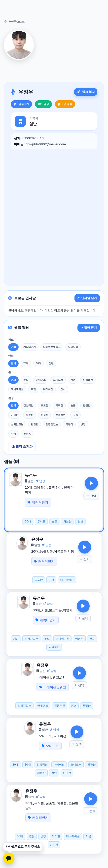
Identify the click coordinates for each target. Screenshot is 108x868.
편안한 (35, 424)
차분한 (30, 415)
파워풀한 (88, 380)
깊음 (75, 415)
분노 (26, 380)
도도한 (44, 405)
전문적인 (61, 415)
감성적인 (28, 405)
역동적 (69, 424)
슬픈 (73, 405)
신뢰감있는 (17, 424)
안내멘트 (41, 380)
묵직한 (59, 405)
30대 (39, 363)
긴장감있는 (52, 424)
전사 (63, 389)
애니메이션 (17, 389)
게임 (33, 389)
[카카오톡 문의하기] (9, 858)
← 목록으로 (14, 21)
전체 (13, 347)
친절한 (44, 415)
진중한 (15, 415)
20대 (26, 363)
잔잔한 (87, 405)
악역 (13, 434)
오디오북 (73, 347)
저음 (73, 380)
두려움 (27, 434)
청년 (51, 363)
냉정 (83, 424)
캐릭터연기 (30, 347)
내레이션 (48, 389)
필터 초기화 (22, 446)
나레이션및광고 (52, 347)
